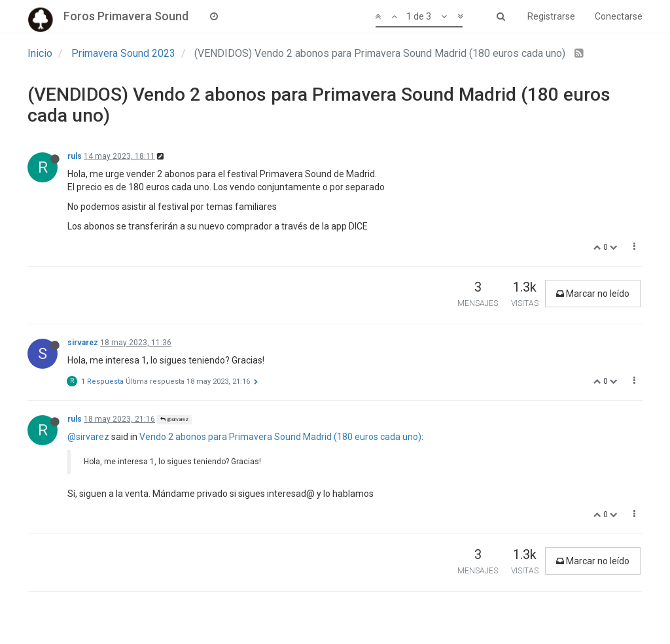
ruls (75, 156)
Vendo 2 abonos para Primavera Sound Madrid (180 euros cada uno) (280, 437)
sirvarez (83, 343)
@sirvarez (174, 419)
